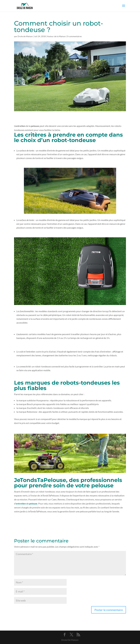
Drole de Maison (25, 36)
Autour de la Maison (56, 36)
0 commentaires (74, 36)
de (27, 503)
